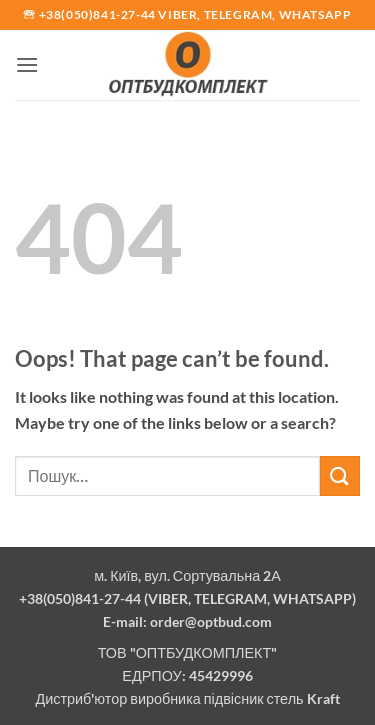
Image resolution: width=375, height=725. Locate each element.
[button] (27, 64)
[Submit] (340, 475)
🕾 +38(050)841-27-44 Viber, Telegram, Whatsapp (187, 14)
